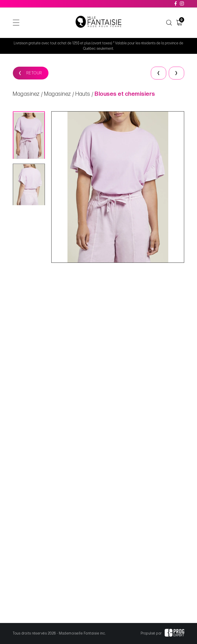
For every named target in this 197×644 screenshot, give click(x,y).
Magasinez (26, 94)
